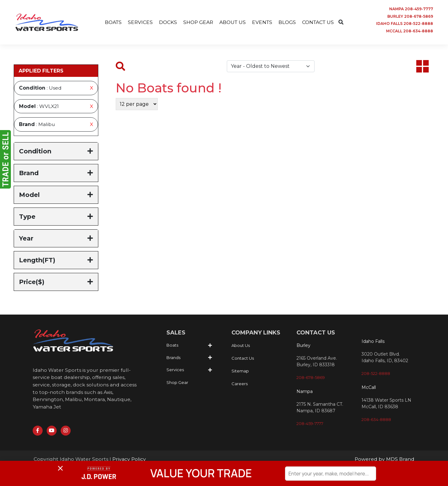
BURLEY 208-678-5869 (410, 16)
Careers (240, 385)
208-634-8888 (376, 420)
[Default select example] (271, 67)
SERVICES (138, 22)
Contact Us (243, 359)
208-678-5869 (311, 378)
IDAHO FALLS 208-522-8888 (405, 24)
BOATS (110, 22)
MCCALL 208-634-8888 (410, 31)
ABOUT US (232, 22)
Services (175, 371)
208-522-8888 (376, 374)
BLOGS (288, 22)
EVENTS (263, 22)
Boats (172, 346)
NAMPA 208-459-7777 (411, 9)
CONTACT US (320, 22)
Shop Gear (177, 383)
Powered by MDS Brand (384, 460)
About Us (241, 346)
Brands (173, 358)
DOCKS (166, 22)
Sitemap (240, 372)
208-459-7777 (310, 424)
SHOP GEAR (197, 22)
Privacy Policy (129, 460)
